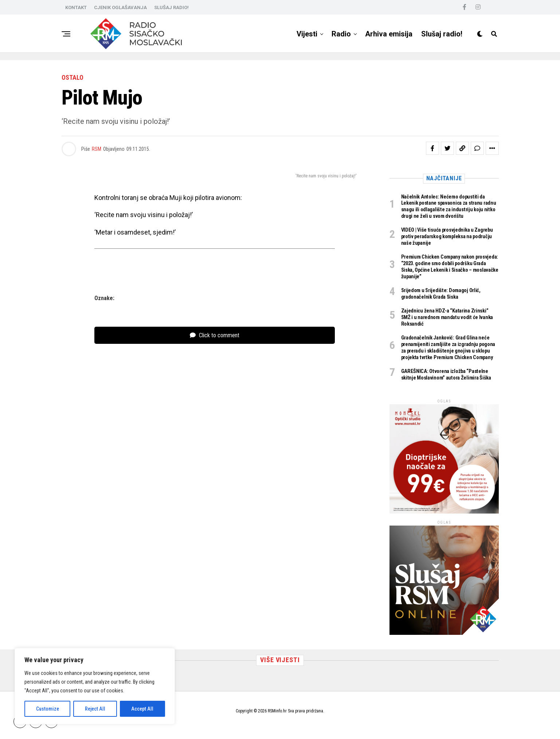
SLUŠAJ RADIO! (171, 7)
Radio (341, 34)
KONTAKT (76, 7)
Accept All (142, 709)
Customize (48, 709)
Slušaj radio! (442, 34)
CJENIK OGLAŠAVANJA (120, 7)
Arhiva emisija (389, 34)
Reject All (95, 709)
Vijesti (307, 34)
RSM (97, 149)
